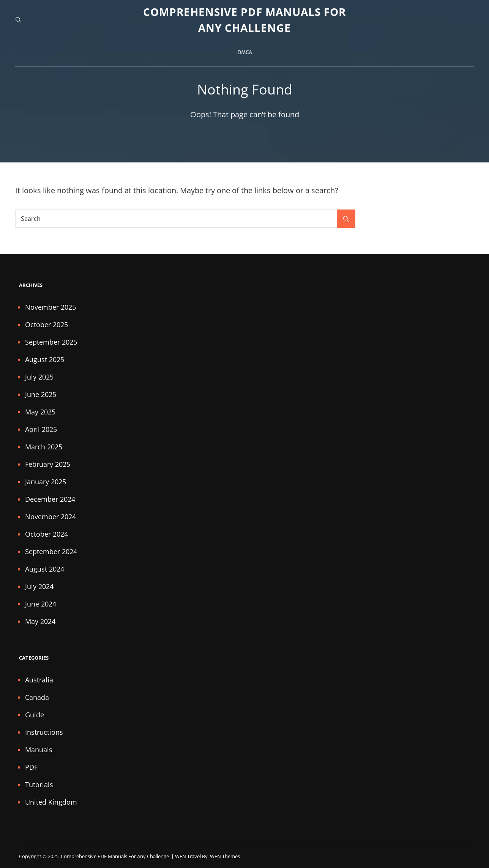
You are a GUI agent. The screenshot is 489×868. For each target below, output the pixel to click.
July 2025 (39, 377)
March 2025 (44, 447)
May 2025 (40, 412)
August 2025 (45, 359)
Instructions (44, 732)
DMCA (245, 53)
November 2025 (50, 307)
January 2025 (46, 482)
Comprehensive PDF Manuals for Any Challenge (115, 856)
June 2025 (41, 394)
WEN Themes (225, 856)
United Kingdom (51, 802)
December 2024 (50, 499)
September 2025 (51, 342)
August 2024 (45, 569)
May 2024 (40, 621)
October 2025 (47, 325)
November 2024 (50, 517)
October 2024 (47, 534)
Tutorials (39, 785)
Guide (35, 715)
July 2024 (39, 586)
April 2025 (41, 429)
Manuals (39, 750)
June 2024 (41, 604)
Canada (37, 697)
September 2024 (51, 551)
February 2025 (48, 464)
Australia (39, 680)
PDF (31, 767)
